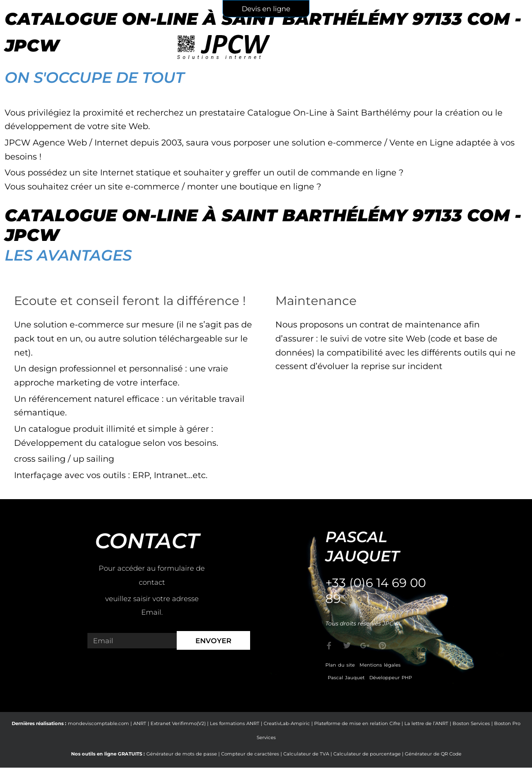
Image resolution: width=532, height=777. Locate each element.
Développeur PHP (391, 678)
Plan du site (340, 665)
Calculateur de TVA (306, 754)
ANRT (140, 723)
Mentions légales (380, 665)
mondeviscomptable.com (98, 723)
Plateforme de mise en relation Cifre (357, 723)
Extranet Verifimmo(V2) (178, 723)
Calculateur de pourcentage (367, 754)
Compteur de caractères (250, 754)
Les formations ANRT (235, 723)
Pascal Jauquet (346, 678)
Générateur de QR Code (433, 754)
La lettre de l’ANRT (426, 723)
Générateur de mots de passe (182, 754)
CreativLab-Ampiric (287, 723)
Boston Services (471, 723)
